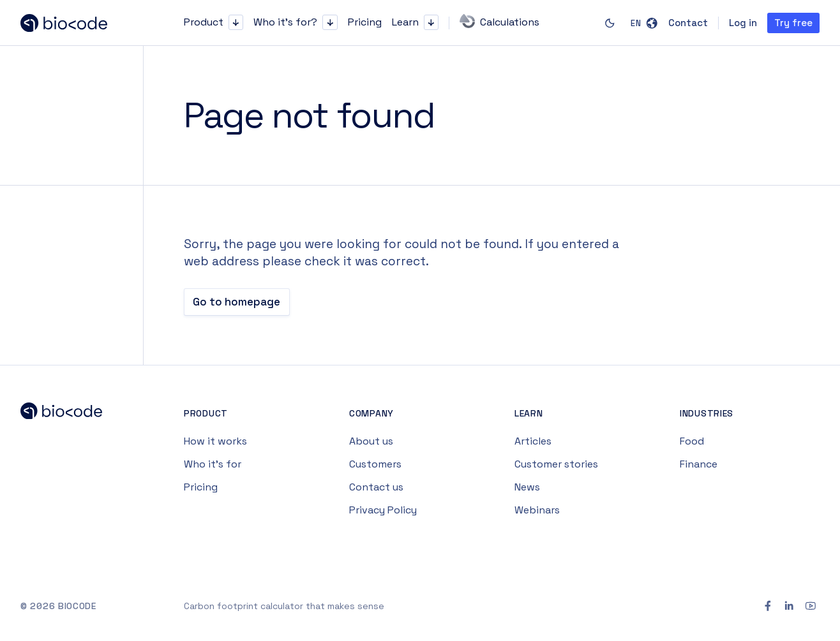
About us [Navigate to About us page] (371, 441)
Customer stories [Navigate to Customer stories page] (556, 464)
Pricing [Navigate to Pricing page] (201, 487)
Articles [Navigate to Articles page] (533, 441)
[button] (236, 22)
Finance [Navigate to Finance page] (699, 464)
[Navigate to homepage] (71, 23)
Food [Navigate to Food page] (692, 441)
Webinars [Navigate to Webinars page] (537, 510)
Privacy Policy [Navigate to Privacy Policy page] (383, 510)
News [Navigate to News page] (527, 487)
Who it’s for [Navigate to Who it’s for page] (213, 464)
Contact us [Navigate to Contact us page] (376, 487)
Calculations (499, 21)
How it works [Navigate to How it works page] (215, 441)
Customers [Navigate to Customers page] (375, 464)
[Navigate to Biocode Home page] (71, 414)
